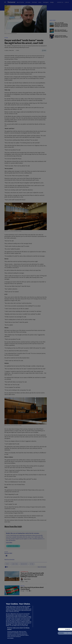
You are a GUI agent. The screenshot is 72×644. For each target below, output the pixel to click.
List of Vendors (10, 638)
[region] (36, 620)
